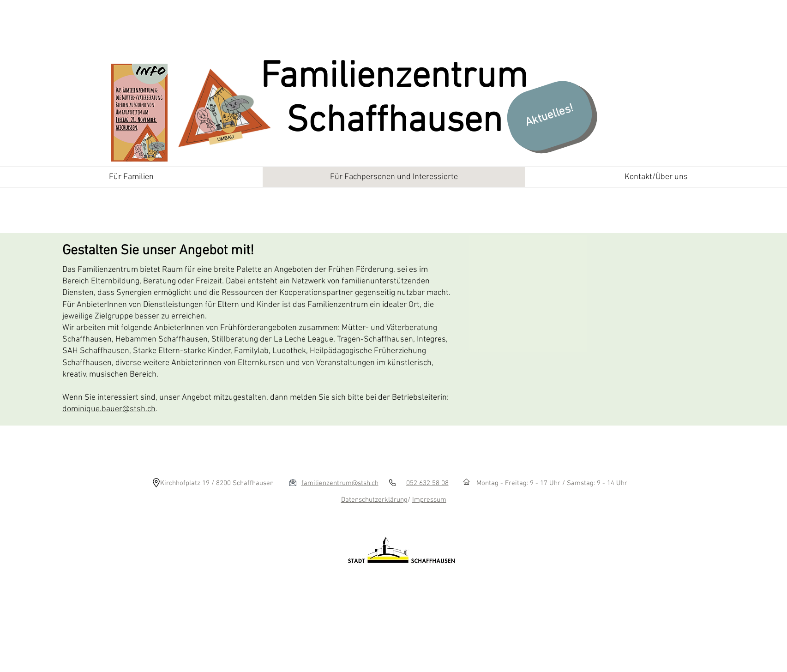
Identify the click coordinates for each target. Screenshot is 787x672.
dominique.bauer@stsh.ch (109, 409)
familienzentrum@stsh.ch (340, 483)
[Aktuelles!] (550, 116)
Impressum (429, 500)
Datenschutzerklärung (374, 500)
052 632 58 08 (427, 483)
